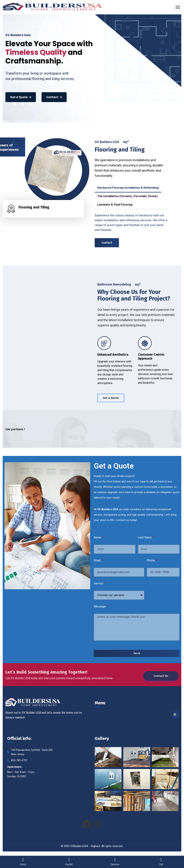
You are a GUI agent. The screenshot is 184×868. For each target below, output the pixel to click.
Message (100, 606)
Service (99, 583)
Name (98, 537)
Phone (151, 560)
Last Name (145, 537)
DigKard (96, 846)
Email (98, 560)
